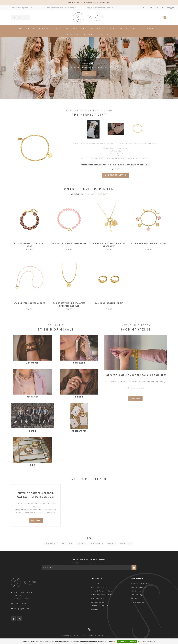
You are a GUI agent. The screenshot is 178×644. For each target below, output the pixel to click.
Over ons (95, 583)
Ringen (113, 28)
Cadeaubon (72, 34)
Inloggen (171, 8)
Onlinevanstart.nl (108, 635)
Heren (124, 28)
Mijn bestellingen (139, 587)
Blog (109, 34)
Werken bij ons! (98, 598)
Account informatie (140, 583)
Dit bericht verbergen (127, 641)
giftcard (82, 543)
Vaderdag (88, 34)
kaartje (112, 543)
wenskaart (126, 543)
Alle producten (138, 602)
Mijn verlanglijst (138, 595)
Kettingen (62, 28)
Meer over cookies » (147, 641)
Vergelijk (135, 598)
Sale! (100, 34)
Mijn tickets (136, 591)
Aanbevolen (77, 194)
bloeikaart (51, 543)
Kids (135, 28)
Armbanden (44, 28)
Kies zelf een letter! (116, 175)
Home (21, 28)
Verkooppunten (98, 602)
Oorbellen (78, 28)
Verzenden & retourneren (102, 587)
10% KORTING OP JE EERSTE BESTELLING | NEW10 (89, 2)
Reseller (95, 609)
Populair (103, 194)
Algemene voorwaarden (102, 595)
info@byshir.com (22, 609)
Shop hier (89, 73)
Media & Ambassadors (101, 591)
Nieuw (31, 28)
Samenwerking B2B (100, 606)
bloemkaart (67, 543)
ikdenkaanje (97, 543)
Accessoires (148, 28)
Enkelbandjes (97, 28)
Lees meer (135, 398)
